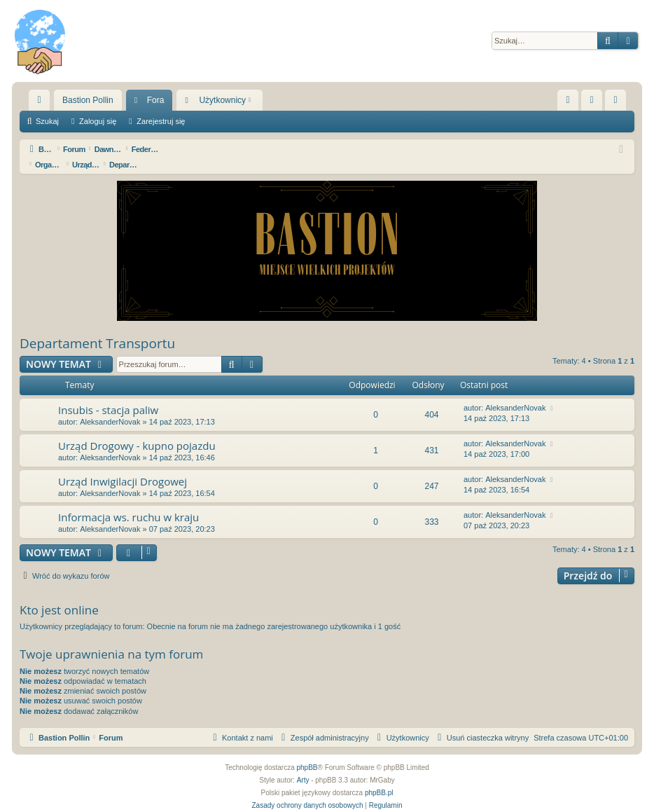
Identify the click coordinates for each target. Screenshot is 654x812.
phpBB (307, 752)
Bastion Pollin (88, 100)
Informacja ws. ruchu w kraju (128, 502)
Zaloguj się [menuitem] (595, 103)
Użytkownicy (222, 100)
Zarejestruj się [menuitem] (618, 103)
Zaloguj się (98, 121)
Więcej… (42, 103)
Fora (156, 100)
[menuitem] (568, 100)
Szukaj (47, 121)
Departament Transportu (97, 328)
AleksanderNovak (110, 406)
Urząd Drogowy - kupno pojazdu (137, 430)
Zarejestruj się (161, 121)
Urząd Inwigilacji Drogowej (123, 466)
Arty (303, 765)
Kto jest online (59, 594)
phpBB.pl (379, 777)
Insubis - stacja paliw (108, 394)
